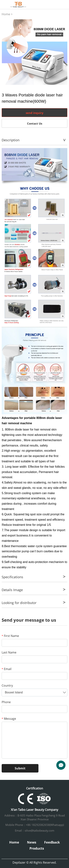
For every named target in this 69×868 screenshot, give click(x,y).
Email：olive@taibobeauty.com (35, 830)
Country (7, 685)
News (32, 842)
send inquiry (35, 113)
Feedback (52, 842)
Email (7, 669)
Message (9, 719)
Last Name (9, 652)
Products (37, 848)
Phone (6, 702)
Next (63, 52)
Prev (7, 52)
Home (6, 14)
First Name (10, 636)
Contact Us (35, 123)
